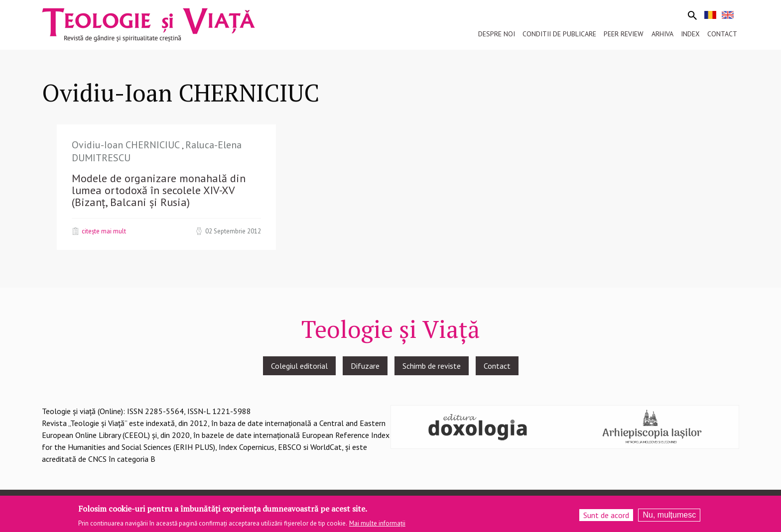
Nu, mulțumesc (669, 517)
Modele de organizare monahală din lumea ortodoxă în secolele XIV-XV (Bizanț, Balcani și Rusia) (159, 190)
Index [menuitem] (690, 34)
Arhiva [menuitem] (662, 34)
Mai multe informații (377, 526)
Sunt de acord (606, 518)
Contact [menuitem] (722, 34)
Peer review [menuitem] (624, 34)
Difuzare (365, 366)
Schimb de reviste (432, 366)
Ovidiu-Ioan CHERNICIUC (127, 145)
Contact (497, 366)
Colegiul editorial (299, 366)
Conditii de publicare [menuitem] (559, 34)
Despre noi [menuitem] (497, 34)
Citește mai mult (104, 231)
